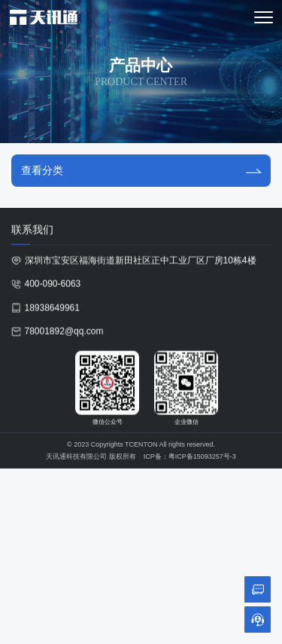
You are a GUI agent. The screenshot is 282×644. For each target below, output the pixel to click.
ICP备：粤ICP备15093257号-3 (190, 457)
